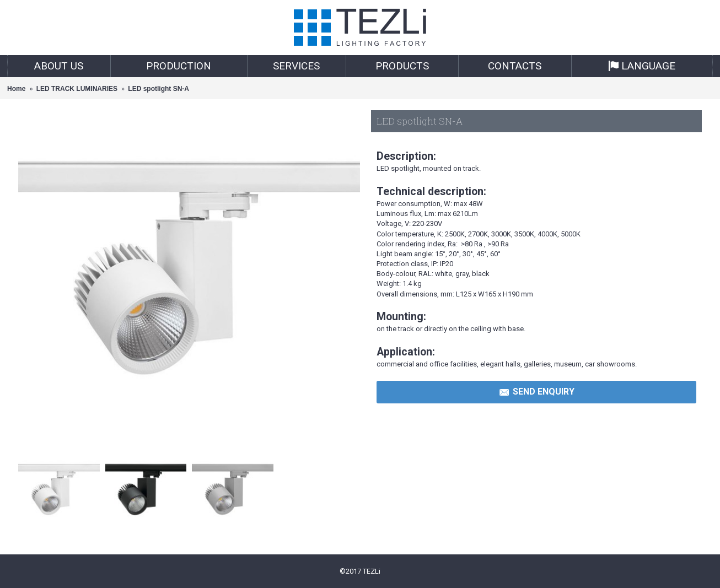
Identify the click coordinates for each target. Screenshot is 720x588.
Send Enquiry (536, 392)
